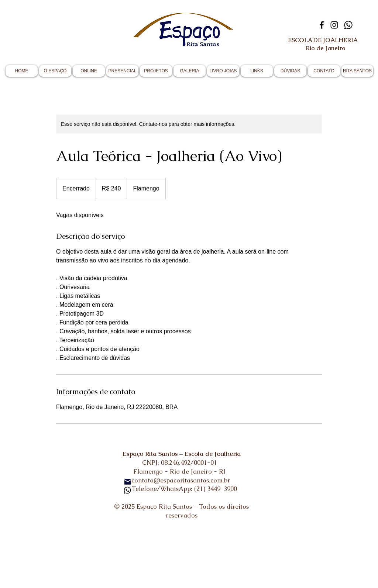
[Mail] (128, 482)
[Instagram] (334, 25)
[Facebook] (322, 25)
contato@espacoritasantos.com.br (181, 480)
